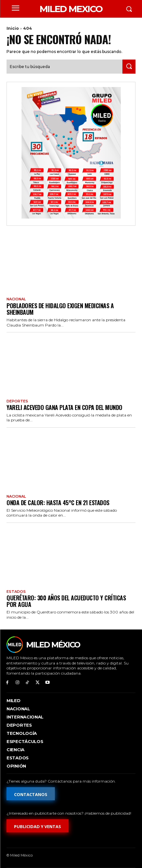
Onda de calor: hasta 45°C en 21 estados (58, 503)
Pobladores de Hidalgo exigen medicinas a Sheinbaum (60, 309)
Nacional (16, 299)
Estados (16, 592)
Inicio (13, 28)
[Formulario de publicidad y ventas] (38, 826)
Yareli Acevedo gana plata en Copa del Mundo (64, 407)
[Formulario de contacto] (31, 794)
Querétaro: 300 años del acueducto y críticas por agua (66, 601)
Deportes (17, 401)
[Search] (129, 67)
